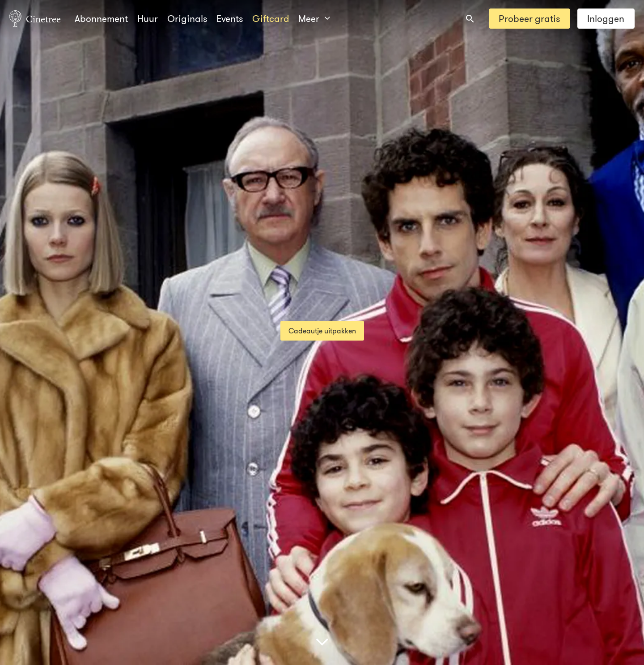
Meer (314, 19)
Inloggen (606, 19)
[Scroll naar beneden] (322, 641)
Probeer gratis (529, 19)
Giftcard (271, 19)
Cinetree (35, 18)
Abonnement (101, 19)
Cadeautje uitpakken (322, 331)
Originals (187, 19)
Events (230, 19)
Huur (148, 19)
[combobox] (470, 19)
